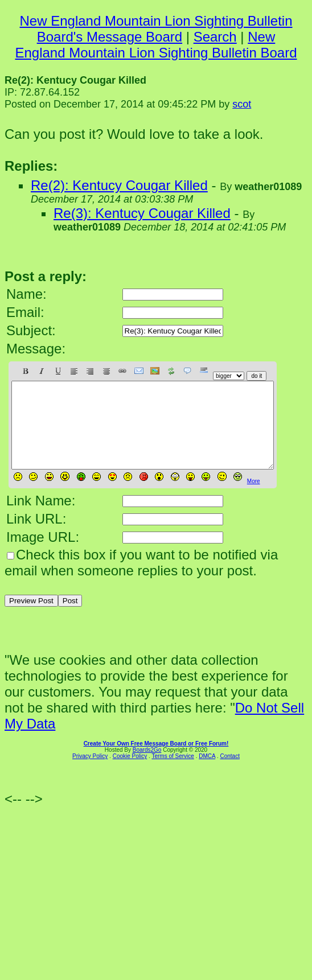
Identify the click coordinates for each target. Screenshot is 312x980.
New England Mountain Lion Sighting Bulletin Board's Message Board (156, 29)
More (254, 498)
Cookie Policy (130, 773)
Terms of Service (173, 773)
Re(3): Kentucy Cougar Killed (142, 213)
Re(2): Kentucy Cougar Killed (119, 185)
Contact (229, 773)
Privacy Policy (90, 773)
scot (242, 104)
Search (215, 37)
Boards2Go (147, 767)
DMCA (207, 773)
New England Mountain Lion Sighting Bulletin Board (156, 45)
